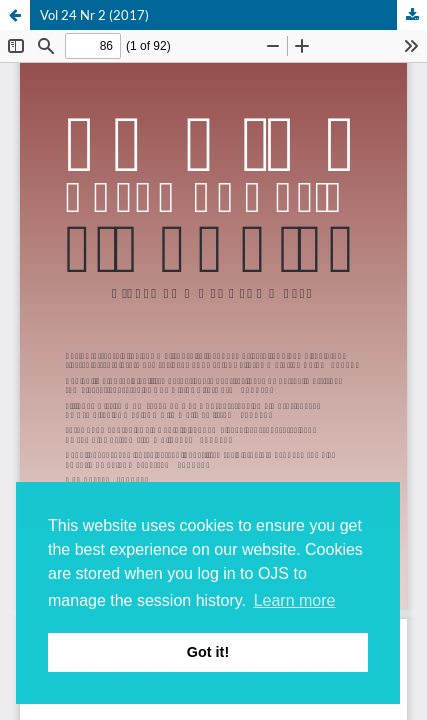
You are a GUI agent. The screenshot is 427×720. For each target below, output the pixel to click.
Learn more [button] (295, 600)
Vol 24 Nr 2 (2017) (94, 15)
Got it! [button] (208, 652)
